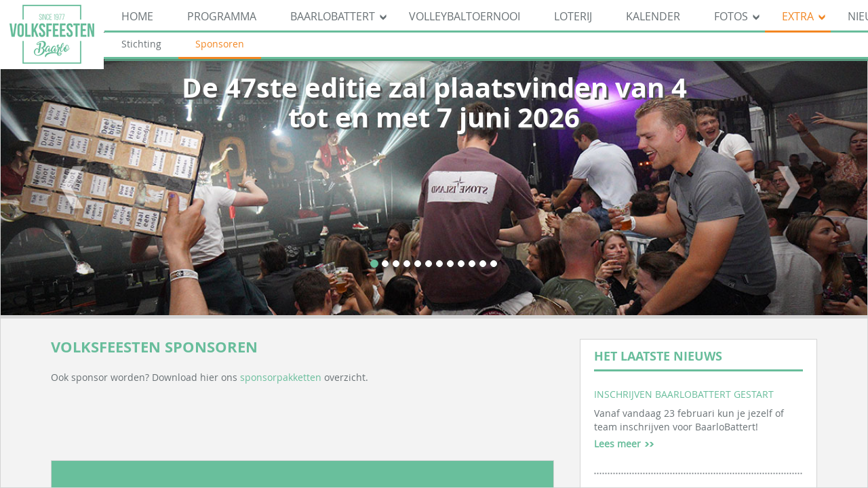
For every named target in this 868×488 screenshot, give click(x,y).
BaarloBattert (333, 16)
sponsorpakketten (281, 377)
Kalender (653, 16)
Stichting (141, 44)
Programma (222, 16)
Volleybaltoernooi (465, 16)
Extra (798, 16)
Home (137, 16)
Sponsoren (220, 44)
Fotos (731, 16)
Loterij (573, 16)
